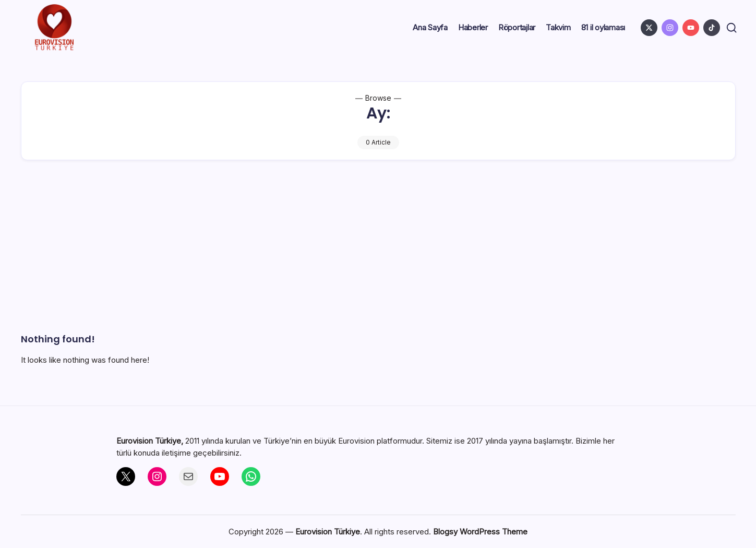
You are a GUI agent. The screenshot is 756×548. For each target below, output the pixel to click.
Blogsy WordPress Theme (480, 532)
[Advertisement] (378, 254)
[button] (730, 28)
